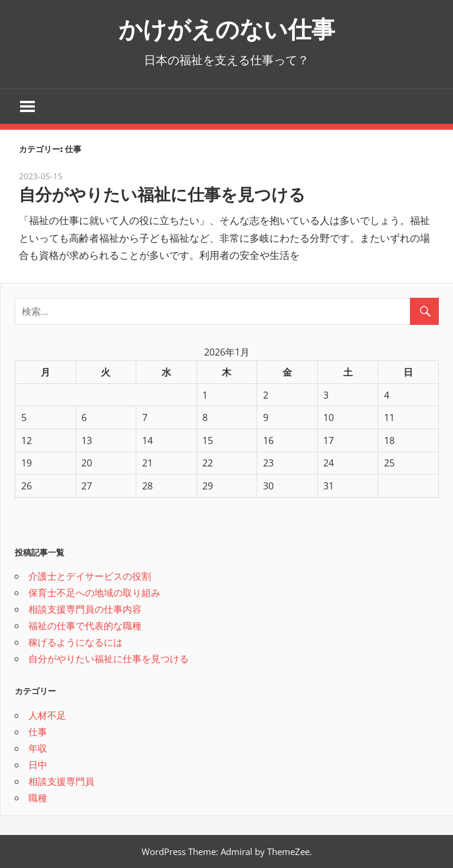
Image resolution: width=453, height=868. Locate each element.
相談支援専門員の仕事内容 (85, 609)
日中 (38, 765)
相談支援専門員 (61, 781)
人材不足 (47, 715)
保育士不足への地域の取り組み (94, 593)
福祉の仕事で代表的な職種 (85, 626)
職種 (38, 798)
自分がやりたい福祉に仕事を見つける (162, 195)
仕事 (38, 732)
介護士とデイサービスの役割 (90, 576)
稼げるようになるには (75, 642)
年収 (38, 748)
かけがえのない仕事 (227, 29)
